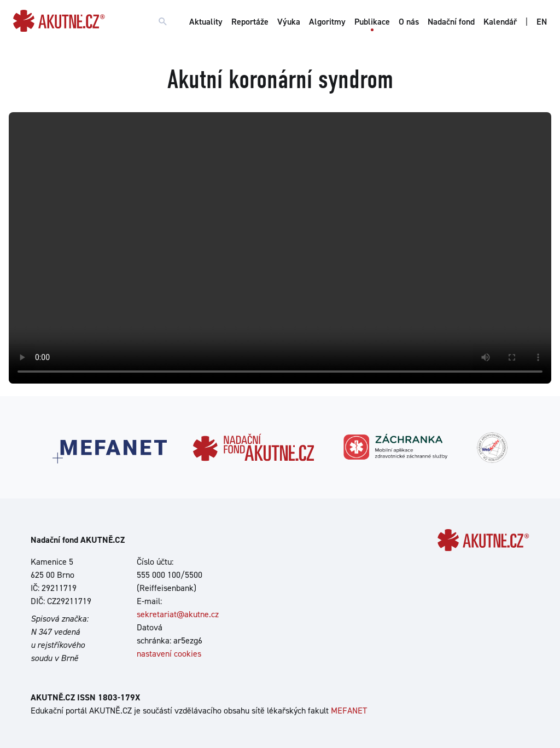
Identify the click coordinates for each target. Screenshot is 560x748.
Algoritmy (327, 22)
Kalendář (500, 22)
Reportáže (250, 22)
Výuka (289, 22)
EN (542, 22)
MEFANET (349, 711)
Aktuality (206, 22)
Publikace (372, 22)
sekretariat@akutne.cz (178, 614)
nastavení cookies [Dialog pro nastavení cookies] (169, 654)
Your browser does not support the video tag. (280, 248)
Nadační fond (451, 22)
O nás (409, 22)
